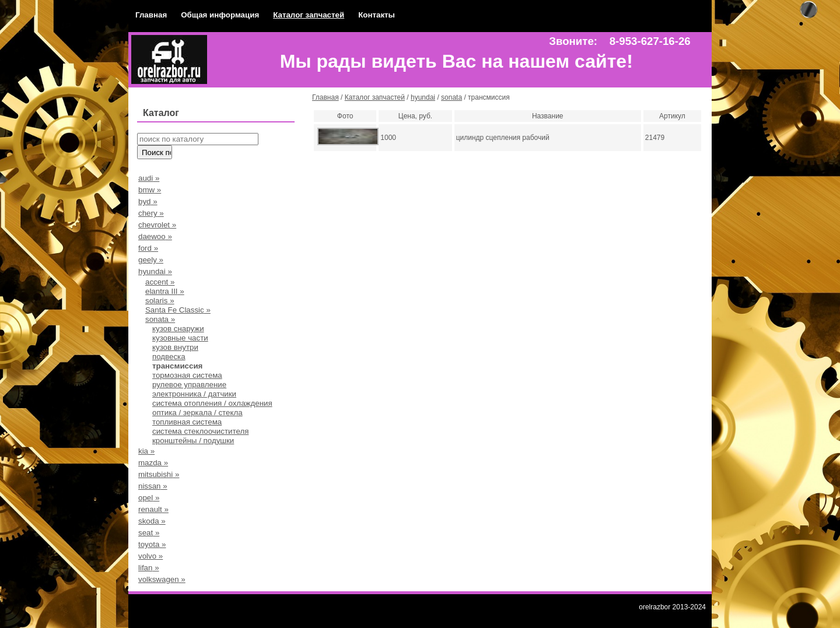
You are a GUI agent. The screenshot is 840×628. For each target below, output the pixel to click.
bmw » (150, 190)
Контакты (377, 15)
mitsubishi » (159, 474)
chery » (151, 213)
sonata (452, 97)
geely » (151, 260)
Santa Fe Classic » (178, 310)
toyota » (152, 544)
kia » (146, 451)
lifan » (149, 568)
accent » (160, 282)
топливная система (187, 422)
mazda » (153, 463)
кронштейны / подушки (193, 441)
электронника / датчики (194, 394)
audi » (149, 178)
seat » (149, 533)
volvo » (150, 556)
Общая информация (220, 15)
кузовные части (180, 338)
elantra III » (165, 291)
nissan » (153, 486)
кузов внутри (175, 347)
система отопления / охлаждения (212, 403)
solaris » (160, 301)
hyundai (423, 97)
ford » (148, 248)
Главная (151, 15)
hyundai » (155, 271)
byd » (148, 201)
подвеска (169, 357)
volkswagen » (162, 579)
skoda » (152, 521)
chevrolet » (157, 225)
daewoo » (155, 236)
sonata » (160, 319)
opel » (149, 498)
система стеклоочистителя (200, 431)
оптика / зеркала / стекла (197, 413)
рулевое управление (189, 385)
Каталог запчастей (309, 15)
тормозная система (187, 375)
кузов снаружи (178, 329)
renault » (153, 509)
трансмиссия (177, 366)
